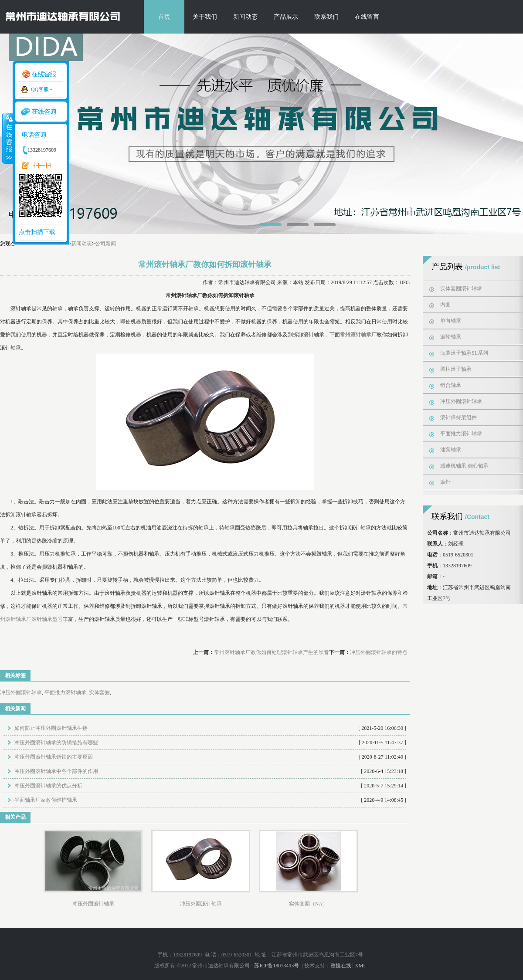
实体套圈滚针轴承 (461, 288)
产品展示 (286, 17)
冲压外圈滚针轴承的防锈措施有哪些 (56, 743)
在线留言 (367, 17)
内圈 (445, 305)
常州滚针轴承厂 (358, 335)
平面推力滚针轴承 (65, 692)
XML (360, 966)
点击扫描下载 (37, 232)
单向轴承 (451, 321)
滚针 (445, 482)
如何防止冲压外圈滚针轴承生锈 (51, 728)
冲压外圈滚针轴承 (21, 692)
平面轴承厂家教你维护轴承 (46, 800)
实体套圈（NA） (308, 904)
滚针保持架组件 (458, 417)
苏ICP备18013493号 (277, 966)
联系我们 (326, 17)
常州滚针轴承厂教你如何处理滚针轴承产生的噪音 (272, 652)
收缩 (7, 138)
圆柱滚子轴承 (456, 369)
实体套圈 (99, 692)
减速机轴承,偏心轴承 (464, 466)
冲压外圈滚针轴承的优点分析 (48, 786)
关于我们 (205, 17)
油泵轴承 (451, 450)
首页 (164, 17)
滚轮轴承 (451, 337)
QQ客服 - (41, 89)
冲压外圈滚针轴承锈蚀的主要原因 (54, 757)
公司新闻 (105, 244)
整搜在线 (341, 966)
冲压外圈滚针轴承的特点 (379, 652)
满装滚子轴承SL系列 (464, 353)
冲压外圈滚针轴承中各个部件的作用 (56, 771)
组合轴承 (451, 385)
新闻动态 (245, 17)
